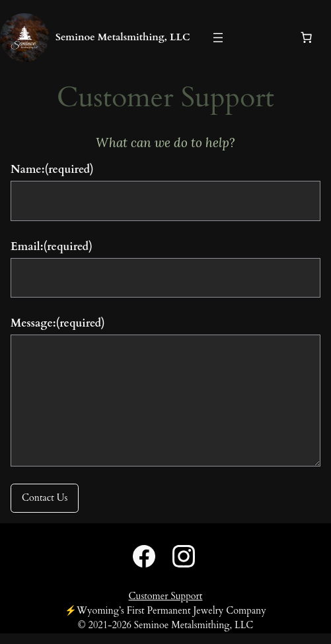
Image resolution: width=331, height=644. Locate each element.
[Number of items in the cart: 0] (307, 38)
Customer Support (166, 596)
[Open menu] (218, 38)
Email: (52, 246)
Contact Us (45, 498)
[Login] (257, 38)
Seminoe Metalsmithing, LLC (123, 37)
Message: (58, 323)
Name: (52, 169)
